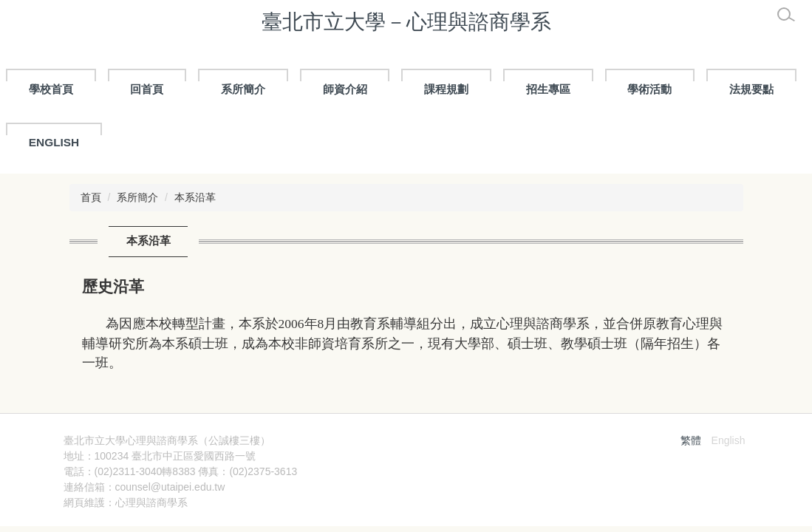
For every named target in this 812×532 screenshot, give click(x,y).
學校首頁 (51, 89)
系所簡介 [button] (243, 89)
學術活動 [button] (649, 89)
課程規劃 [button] (446, 89)
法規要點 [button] (751, 89)
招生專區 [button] (548, 89)
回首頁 (147, 89)
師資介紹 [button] (345, 89)
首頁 (91, 197)
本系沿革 (195, 197)
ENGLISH (54, 142)
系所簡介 (137, 197)
